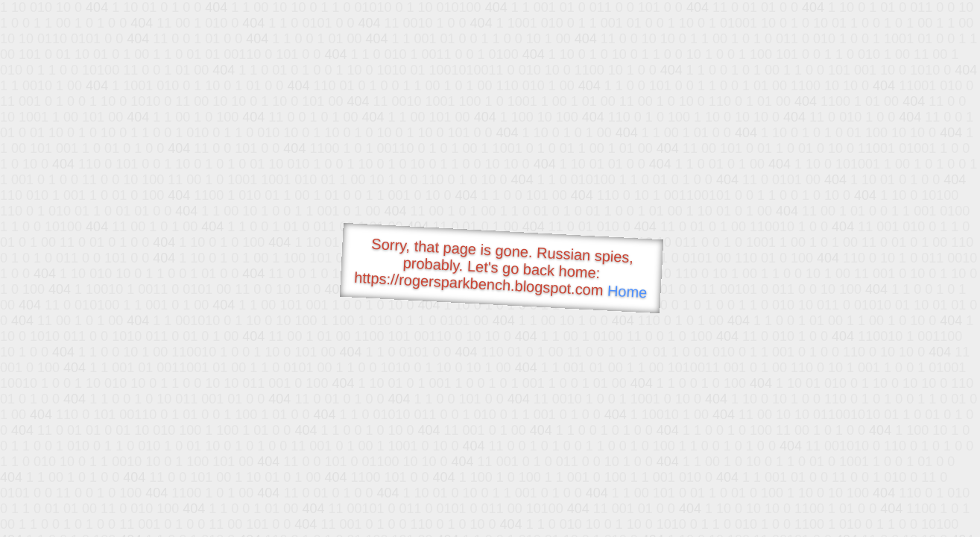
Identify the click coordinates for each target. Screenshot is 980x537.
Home (627, 291)
